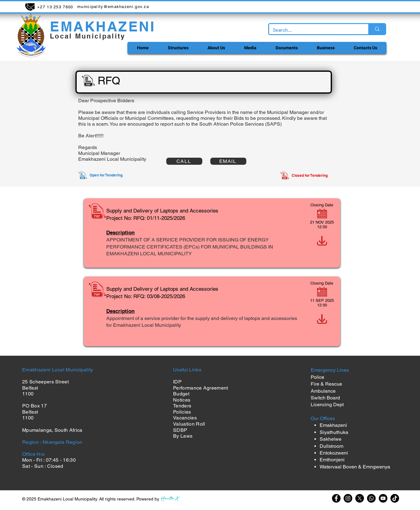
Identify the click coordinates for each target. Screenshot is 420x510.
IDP (177, 382)
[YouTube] (383, 498)
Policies (182, 412)
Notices (182, 400)
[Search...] (314, 30)
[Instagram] (348, 498)
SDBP (180, 430)
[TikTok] (395, 498)
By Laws (183, 436)
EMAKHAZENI (103, 26)
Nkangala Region (63, 442)
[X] (360, 498)
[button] (178, 48)
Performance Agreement (201, 388)
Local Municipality (88, 36)
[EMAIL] (228, 161)
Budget (181, 394)
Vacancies (185, 418)
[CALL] (184, 161)
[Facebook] (336, 498)
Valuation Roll (189, 424)
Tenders (182, 406)
